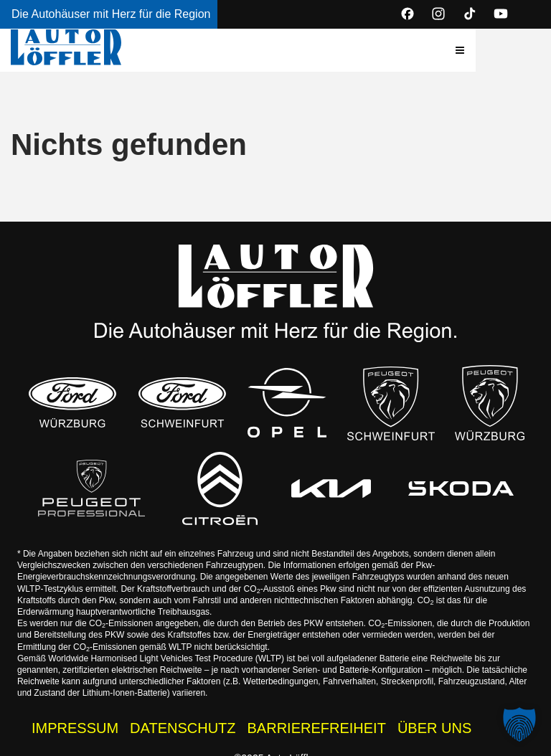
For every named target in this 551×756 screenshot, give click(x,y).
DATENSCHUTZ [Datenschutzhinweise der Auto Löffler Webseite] (183, 719)
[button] (529, 50)
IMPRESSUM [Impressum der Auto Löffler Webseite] (75, 719)
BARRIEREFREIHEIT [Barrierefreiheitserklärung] (317, 719)
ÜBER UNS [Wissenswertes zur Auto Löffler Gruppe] (434, 719)
